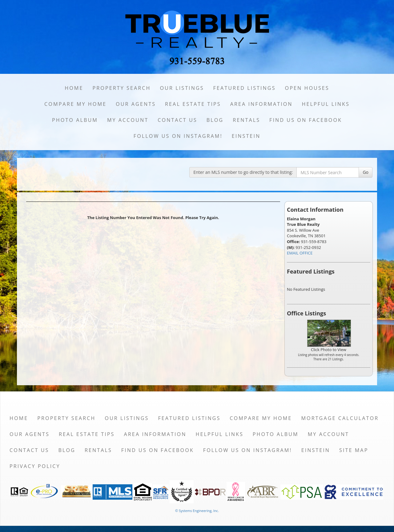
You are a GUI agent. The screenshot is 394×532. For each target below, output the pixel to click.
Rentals (246, 120)
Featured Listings (245, 88)
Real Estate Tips (193, 104)
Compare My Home (75, 104)
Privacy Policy (35, 466)
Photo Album (75, 120)
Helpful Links (326, 104)
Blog (215, 120)
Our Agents (136, 104)
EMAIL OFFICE (300, 253)
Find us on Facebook (306, 120)
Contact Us (177, 120)
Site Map (354, 450)
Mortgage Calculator (340, 418)
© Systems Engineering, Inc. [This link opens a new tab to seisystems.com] (197, 511)
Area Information (261, 104)
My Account (128, 120)
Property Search (121, 88)
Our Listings (182, 88)
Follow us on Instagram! (178, 136)
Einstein (246, 136)
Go (366, 172)
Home (74, 88)
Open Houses (307, 88)
